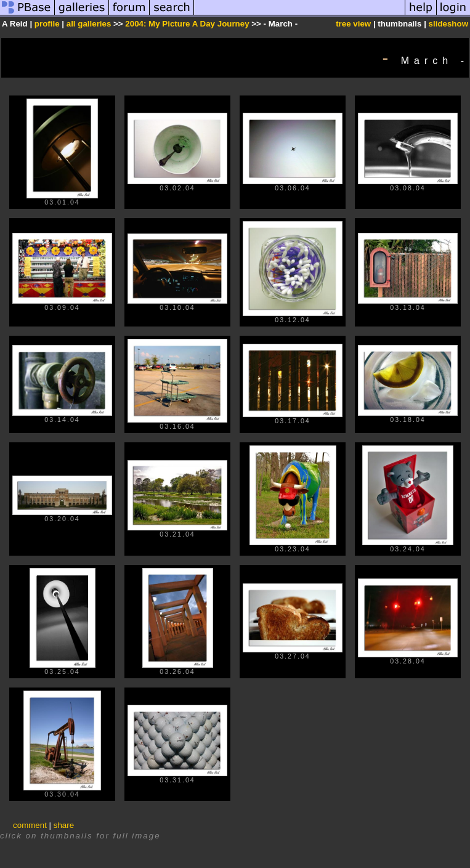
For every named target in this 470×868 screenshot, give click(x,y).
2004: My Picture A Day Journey (187, 24)
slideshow (448, 24)
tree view (353, 24)
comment (30, 825)
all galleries (89, 24)
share (64, 825)
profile (47, 24)
